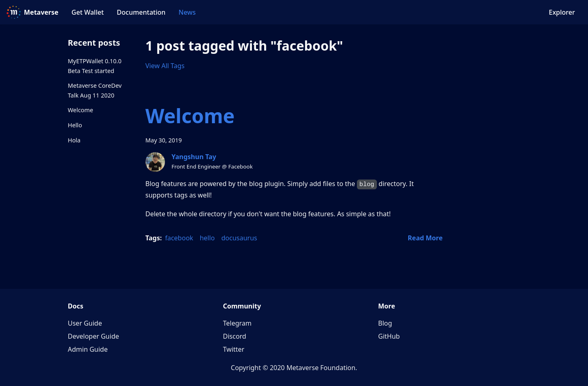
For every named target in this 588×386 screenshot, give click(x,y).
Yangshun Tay (194, 157)
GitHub (389, 336)
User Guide (85, 323)
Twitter (234, 349)
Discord (235, 336)
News (187, 12)
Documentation (141, 12)
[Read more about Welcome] (425, 238)
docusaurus (239, 238)
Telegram (237, 323)
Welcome (80, 110)
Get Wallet (88, 12)
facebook (179, 238)
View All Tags (165, 66)
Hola (74, 140)
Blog (385, 323)
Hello (75, 125)
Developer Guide (94, 336)
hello (207, 238)
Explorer (562, 12)
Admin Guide (88, 349)
